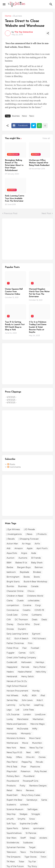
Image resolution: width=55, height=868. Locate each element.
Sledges (23, 814)
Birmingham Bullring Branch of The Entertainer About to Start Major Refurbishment (14, 165)
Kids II (40, 700)
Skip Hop (11, 814)
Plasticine (35, 767)
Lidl (17, 710)
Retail (9, 790)
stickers (43, 838)
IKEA (34, 695)
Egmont (36, 634)
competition (13, 605)
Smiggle (36, 814)
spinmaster (39, 828)
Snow (32, 819)
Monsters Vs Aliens (16, 738)
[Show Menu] (4, 4)
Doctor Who (24, 624)
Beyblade (24, 572)
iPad (43, 695)
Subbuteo (28, 843)
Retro (19, 790)
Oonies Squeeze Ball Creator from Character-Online (14, 292)
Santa (44, 800)
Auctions (23, 558)
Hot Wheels (12, 695)
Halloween (26, 662)
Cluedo (20, 601)
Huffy (25, 695)
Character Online (15, 591)
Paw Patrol (12, 762)
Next (28, 752)
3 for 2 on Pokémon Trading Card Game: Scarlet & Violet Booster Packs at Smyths (38, 327)
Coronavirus (13, 610)
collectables (34, 601)
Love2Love (40, 714)
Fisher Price (12, 648)
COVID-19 (39, 610)
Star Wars (11, 838)
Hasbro (10, 672)
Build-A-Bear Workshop (35, 582)
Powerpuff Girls (31, 781)
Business (18, 16)
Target (32, 847)
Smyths (21, 819)
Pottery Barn (13, 776)
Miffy (35, 729)
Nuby (9, 757)
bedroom (11, 572)
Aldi (9, 548)
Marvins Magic (38, 724)
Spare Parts (12, 828)
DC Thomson (21, 620)
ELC (9, 639)
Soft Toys (11, 824)
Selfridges (33, 809)
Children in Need (15, 596)
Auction (11, 558)
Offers (19, 757)
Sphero (26, 828)
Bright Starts (13, 582)
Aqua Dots (12, 553)
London (27, 714)
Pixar (24, 767)
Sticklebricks (13, 843)
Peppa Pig (27, 762)
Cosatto (27, 610)
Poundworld (13, 781)
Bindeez (37, 572)
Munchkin (37, 743)
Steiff (23, 838)
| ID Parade (29, 529)
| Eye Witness (13, 529)
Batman (39, 567)
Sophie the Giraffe (29, 824)
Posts (11, 464)
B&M (9, 563)
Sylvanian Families (16, 847)
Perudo (39, 762)
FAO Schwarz (39, 639)
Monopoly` (26, 733)
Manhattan (38, 719)
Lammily (11, 705)
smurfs (10, 819)
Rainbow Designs (38, 786)
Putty (22, 786)
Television (11, 852)
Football (35, 648)
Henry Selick (27, 677)
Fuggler (11, 653)
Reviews (30, 790)
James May (12, 700)
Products (11, 786)
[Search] (51, 4)
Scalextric (11, 805)
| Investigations (14, 534)
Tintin (43, 857)
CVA (9, 620)
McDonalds (23, 729)
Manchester (23, 719)
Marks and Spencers (16, 724)
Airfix (37, 544)
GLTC (32, 653)
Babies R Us (21, 563)
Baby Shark (37, 563)
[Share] (48, 33)
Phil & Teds (12, 767)
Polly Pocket (41, 771)
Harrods (25, 667)
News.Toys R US (14, 752)
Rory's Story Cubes (31, 795)
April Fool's (42, 548)
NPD (37, 752)
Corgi (38, 605)
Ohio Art (30, 757)
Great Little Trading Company (21, 658)
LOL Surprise (13, 714)
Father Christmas (15, 643)
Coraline (27, 605)
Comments (14, 467)
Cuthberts (37, 615)
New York (11, 748)
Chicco (31, 591)
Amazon (19, 548)
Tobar (22, 862)
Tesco (32, 116)
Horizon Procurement (17, 691)
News (24, 116)
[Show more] (45, 126)
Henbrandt (12, 677)
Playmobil (12, 771)
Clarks (10, 601)
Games (22, 653)
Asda (34, 553)
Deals (35, 620)
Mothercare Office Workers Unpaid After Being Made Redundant (39, 163)
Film (30, 643)
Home (8, 16)
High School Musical (17, 686)
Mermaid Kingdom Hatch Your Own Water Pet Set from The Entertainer (39, 293)
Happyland (12, 667)
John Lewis (27, 700)
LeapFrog (39, 705)
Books (27, 577)
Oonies (42, 757)
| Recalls (11, 539)
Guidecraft (12, 662)
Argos (24, 553)
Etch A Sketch (21, 639)
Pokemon (26, 771)
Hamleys (40, 662)
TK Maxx (11, 862)
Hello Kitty (41, 672)
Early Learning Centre (17, 634)
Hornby (36, 691)
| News (29, 534)
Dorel (37, 624)
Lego (9, 710)
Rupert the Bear (15, 800)
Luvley (10, 719)
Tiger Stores (31, 857)
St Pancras (31, 833)
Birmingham (13, 577)
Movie (25, 743)
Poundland (29, 776)
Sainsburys (32, 800)
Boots (37, 577)
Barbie (10, 567)
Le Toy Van (25, 705)
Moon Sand (35, 738)
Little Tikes (29, 710)
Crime (25, 615)
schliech (24, 805)
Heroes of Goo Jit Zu (17, 681)
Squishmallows (14, 833)
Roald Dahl (12, 795)
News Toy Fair (36, 748)
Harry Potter (39, 667)
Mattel (10, 729)
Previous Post (11, 213)
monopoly (12, 733)
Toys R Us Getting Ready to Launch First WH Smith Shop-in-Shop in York (15, 326)
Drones (10, 629)
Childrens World (35, 596)
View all (46, 138)
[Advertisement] (26, 239)
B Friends (36, 558)
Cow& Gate (12, 615)
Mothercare (12, 743)
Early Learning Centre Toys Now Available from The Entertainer (15, 198)
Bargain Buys (24, 567)
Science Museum (15, 809)
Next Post (46, 213)
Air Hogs (26, 544)
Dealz (44, 620)
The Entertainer (38, 852)
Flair (25, 648)
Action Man (12, 544)
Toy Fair (32, 862)
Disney (10, 624)
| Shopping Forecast (29, 539)
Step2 (33, 838)
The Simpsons (14, 857)
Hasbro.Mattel (25, 672)
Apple (30, 548)
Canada (35, 586)
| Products (41, 534)
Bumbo (10, 586)
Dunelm (22, 629)
